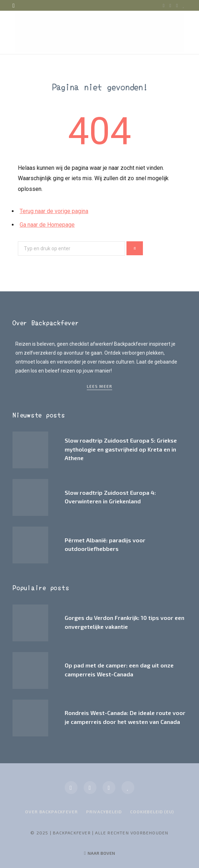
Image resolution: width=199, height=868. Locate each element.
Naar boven (99, 853)
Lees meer (100, 386)
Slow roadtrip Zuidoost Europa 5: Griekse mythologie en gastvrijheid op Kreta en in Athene (121, 449)
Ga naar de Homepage (47, 225)
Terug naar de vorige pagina (54, 211)
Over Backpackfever (51, 812)
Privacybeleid (104, 812)
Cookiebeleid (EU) (152, 812)
